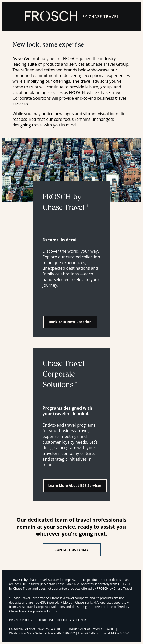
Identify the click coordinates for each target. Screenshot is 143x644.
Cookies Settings (72, 620)
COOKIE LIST (44, 620)
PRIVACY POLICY (21, 620)
